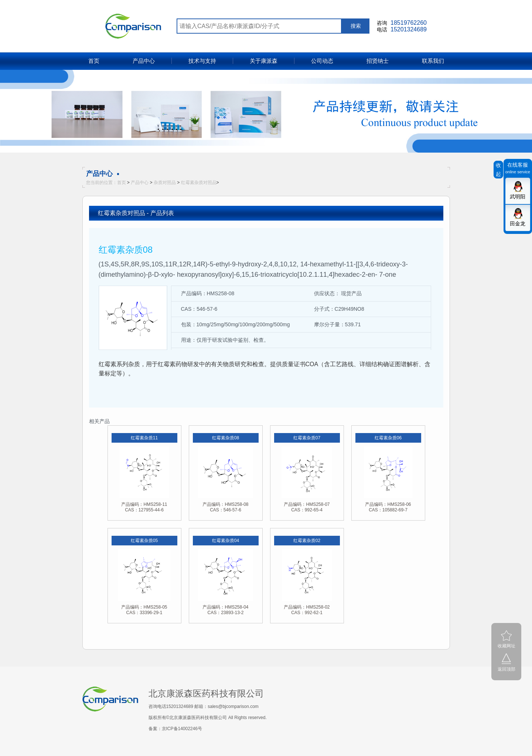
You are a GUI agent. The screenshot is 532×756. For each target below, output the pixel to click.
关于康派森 (264, 61)
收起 (498, 170)
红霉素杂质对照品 (199, 183)
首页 (94, 61)
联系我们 (433, 61)
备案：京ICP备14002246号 (175, 729)
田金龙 (518, 224)
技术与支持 (202, 61)
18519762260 (409, 23)
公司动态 (322, 61)
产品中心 (144, 61)
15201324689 (409, 29)
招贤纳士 (378, 61)
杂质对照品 (165, 183)
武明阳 (518, 197)
